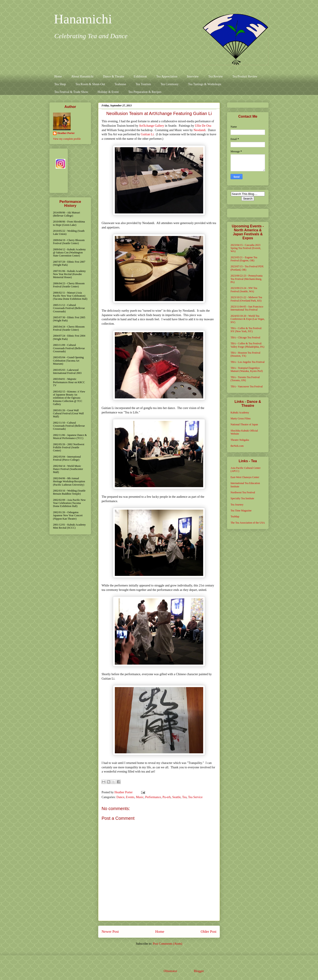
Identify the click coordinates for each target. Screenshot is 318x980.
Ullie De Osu (203, 126)
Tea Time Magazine (241, 511)
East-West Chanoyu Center (245, 477)
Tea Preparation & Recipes (145, 92)
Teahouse (120, 84)
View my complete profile (67, 139)
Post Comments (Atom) (168, 944)
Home (58, 76)
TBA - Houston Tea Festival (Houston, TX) (245, 354)
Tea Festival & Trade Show (71, 92)
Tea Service (195, 797)
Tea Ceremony (170, 84)
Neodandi (199, 130)
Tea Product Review (245, 76)
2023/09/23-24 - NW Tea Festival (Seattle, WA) (244, 290)
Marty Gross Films (241, 418)
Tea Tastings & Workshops (204, 84)
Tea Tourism (143, 84)
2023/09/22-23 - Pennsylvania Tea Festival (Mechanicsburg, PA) (247, 279)
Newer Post (110, 932)
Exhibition (140, 76)
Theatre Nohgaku (240, 440)
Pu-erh (167, 797)
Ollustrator (170, 971)
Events (130, 797)
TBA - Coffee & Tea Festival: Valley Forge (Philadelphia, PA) (247, 345)
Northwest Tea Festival (243, 492)
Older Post (209, 932)
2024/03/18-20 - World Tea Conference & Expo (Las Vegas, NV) (248, 319)
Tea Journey (237, 505)
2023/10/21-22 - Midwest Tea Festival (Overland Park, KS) (246, 299)
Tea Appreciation (167, 76)
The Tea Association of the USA (248, 523)
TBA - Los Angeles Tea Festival (248, 362)
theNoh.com (237, 446)
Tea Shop (60, 84)
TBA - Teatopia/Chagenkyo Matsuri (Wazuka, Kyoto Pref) (247, 369)
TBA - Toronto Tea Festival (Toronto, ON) (245, 379)
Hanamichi (83, 19)
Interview (193, 76)
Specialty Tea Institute (242, 498)
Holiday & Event (108, 92)
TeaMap (235, 516)
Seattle (176, 797)
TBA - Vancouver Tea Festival (247, 386)
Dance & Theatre (114, 76)
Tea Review (216, 76)
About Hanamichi (82, 76)
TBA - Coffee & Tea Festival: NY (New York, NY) (246, 330)
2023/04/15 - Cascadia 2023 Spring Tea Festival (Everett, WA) (246, 248)
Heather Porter (124, 792)
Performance (153, 797)
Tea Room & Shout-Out (90, 84)
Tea (184, 797)
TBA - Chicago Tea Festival (245, 337)
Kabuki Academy (240, 413)
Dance (120, 797)
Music (140, 797)
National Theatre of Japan (244, 424)
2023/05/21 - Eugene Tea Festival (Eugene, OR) (244, 259)
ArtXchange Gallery (151, 126)
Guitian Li (147, 134)
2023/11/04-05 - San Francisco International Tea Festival (247, 308)
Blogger (199, 971)
